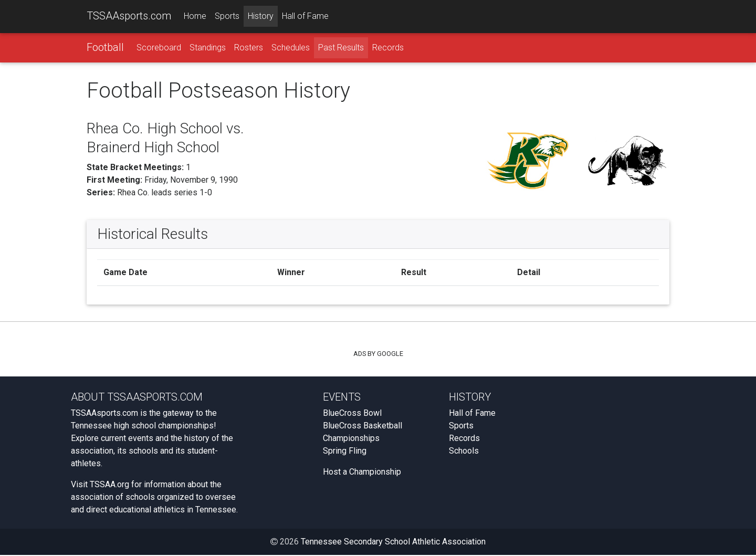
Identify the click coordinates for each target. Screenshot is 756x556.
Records (388, 48)
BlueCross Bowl (352, 414)
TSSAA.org (109, 485)
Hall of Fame (305, 17)
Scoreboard (159, 48)
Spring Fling (345, 452)
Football (105, 48)
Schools (464, 452)
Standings (208, 48)
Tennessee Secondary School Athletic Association (393, 543)
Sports (227, 17)
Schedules (291, 48)
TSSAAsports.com (129, 16)
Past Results (341, 48)
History (261, 17)
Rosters (249, 48)
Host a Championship (362, 473)
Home (195, 17)
